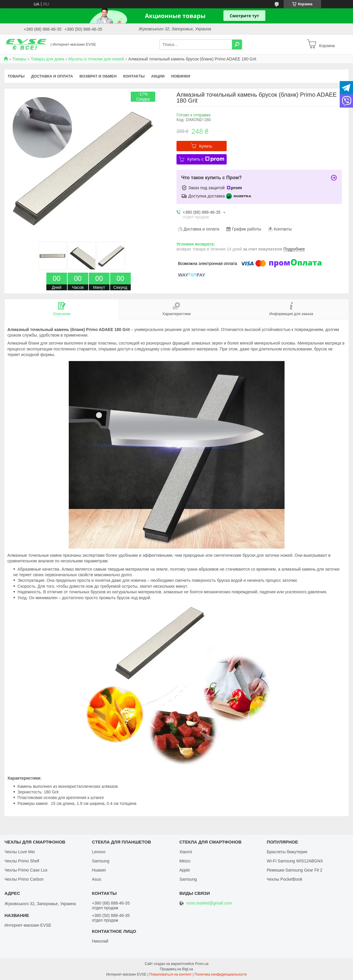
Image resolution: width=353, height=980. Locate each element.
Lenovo (99, 852)
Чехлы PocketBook (285, 879)
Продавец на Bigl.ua (177, 969)
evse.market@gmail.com (209, 903)
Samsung (100, 861)
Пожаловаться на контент (170, 974)
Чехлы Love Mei (20, 852)
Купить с (206, 159)
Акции (158, 76)
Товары (19, 59)
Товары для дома (47, 59)
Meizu (185, 861)
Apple (185, 870)
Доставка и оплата (52, 76)
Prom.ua (202, 964)
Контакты (134, 76)
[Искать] (237, 45)
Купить (206, 146)
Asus (96, 879)
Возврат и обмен (98, 76)
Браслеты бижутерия (287, 852)
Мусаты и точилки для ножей (96, 59)
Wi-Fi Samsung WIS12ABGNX (295, 861)
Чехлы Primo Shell (22, 861)
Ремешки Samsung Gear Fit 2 (295, 870)
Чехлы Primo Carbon (24, 879)
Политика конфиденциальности (221, 974)
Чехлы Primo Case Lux (26, 870)
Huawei (99, 870)
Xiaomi (186, 852)
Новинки (181, 76)
